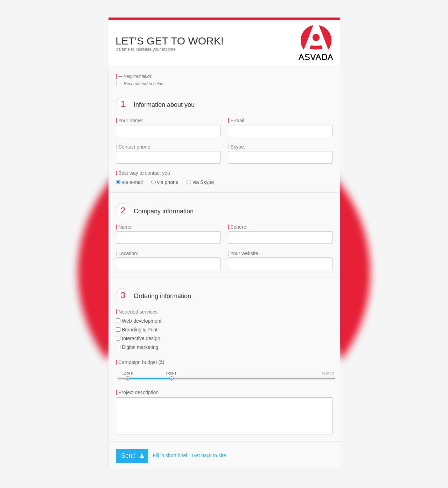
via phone (168, 182)
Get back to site (209, 455)
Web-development (142, 321)
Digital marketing (140, 347)
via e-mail (132, 182)
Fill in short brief (170, 455)
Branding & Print (140, 330)
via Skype (203, 182)
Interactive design (141, 338)
